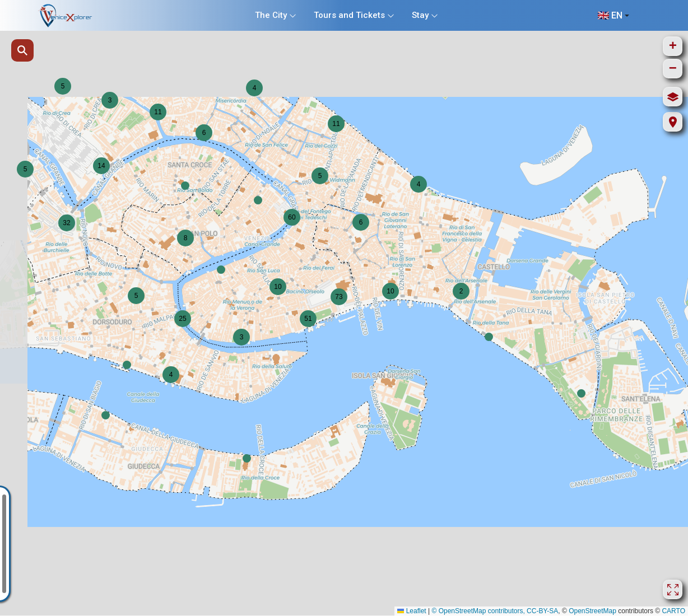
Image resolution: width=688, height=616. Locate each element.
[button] (221, 270)
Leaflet (412, 611)
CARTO (673, 611)
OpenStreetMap (592, 611)
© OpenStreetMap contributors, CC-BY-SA (495, 611)
